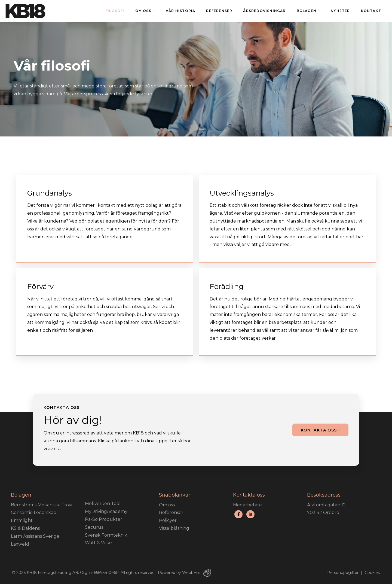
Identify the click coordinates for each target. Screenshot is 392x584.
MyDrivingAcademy (106, 511)
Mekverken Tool (103, 504)
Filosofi (115, 11)
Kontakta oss (319, 430)
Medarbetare (247, 505)
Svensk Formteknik (106, 535)
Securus (94, 527)
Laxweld (20, 544)
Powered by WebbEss (184, 573)
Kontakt (371, 11)
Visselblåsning (174, 528)
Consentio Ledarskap (34, 512)
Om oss (143, 11)
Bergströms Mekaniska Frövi (42, 505)
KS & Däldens (25, 528)
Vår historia (180, 11)
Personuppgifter (343, 573)
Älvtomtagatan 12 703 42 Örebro (326, 509)
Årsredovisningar (264, 11)
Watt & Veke (98, 543)
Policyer (168, 520)
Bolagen (307, 11)
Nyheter (340, 11)
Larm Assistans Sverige (35, 536)
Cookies (372, 573)
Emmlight (22, 520)
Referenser (219, 11)
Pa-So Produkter (104, 519)
